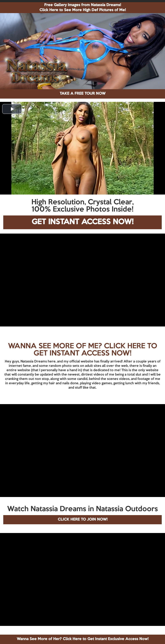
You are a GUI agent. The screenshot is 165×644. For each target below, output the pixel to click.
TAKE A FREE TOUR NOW (83, 94)
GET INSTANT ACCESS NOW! (82, 222)
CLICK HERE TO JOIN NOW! (83, 520)
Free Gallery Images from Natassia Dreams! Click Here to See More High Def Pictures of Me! (83, 8)
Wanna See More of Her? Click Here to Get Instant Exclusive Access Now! (83, 639)
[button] (12, 109)
